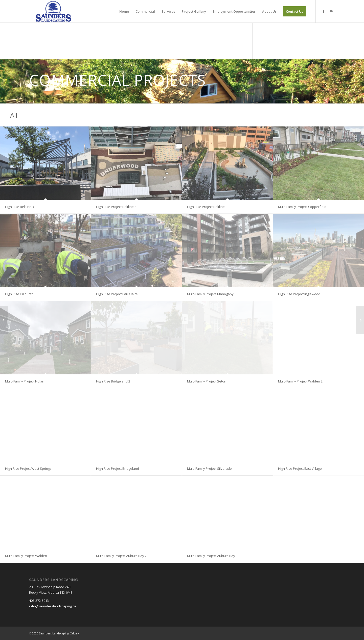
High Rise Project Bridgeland (118, 468)
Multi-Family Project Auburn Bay (211, 556)
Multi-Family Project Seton (207, 381)
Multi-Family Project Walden (26, 556)
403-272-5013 (39, 601)
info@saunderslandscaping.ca (53, 606)
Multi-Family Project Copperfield (302, 207)
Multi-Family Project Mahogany (210, 294)
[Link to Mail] (331, 11)
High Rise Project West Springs (28, 468)
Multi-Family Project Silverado (209, 468)
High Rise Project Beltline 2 (116, 207)
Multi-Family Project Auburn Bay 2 (121, 556)
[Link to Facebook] (324, 11)
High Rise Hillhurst (19, 294)
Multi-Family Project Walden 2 (300, 381)
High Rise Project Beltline (206, 207)
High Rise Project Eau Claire (117, 294)
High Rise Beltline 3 (19, 207)
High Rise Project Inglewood (299, 294)
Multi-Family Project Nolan (25, 381)
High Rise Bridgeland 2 (113, 381)
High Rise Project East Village (300, 468)
